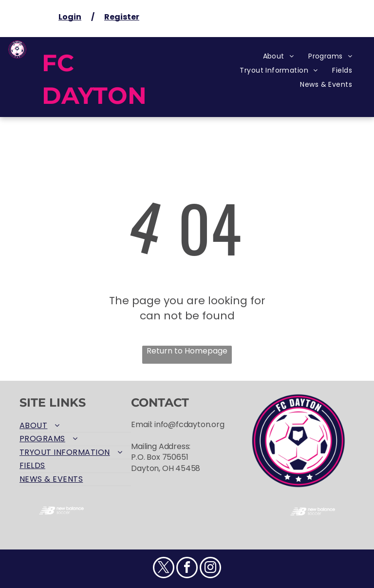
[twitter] (164, 569)
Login (70, 17)
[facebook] (187, 569)
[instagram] (210, 569)
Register (122, 17)
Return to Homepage (187, 351)
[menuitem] (279, 56)
